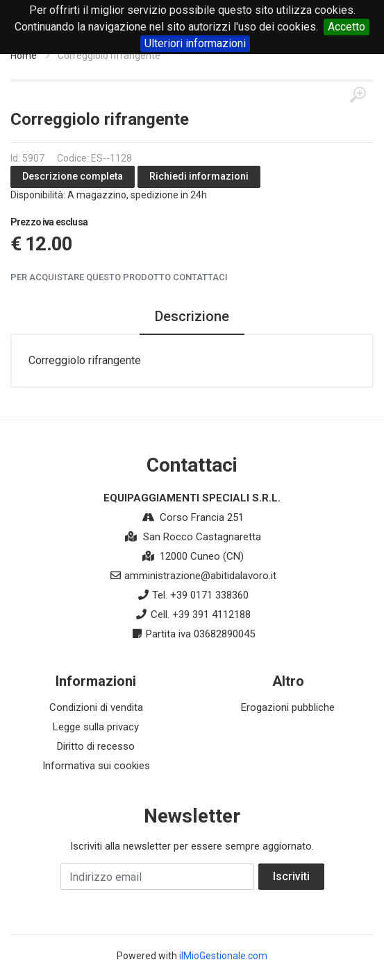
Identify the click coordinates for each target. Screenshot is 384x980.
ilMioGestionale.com (223, 956)
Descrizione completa (73, 176)
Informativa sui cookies (96, 766)
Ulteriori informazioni (195, 43)
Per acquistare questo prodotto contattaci (119, 277)
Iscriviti (291, 876)
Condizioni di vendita (96, 707)
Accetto (347, 27)
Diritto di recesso (96, 746)
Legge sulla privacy (96, 727)
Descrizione (192, 316)
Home (24, 55)
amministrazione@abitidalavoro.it (200, 576)
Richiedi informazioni (199, 176)
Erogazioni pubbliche (288, 707)
